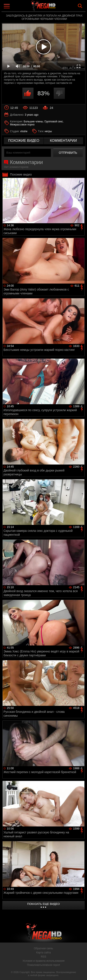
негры (48, 131)
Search (80, 6)
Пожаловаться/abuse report (43, 965)
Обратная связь (43, 948)
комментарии (63, 141)
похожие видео (24, 141)
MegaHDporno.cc (55, 8)
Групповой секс (54, 122)
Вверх (80, 972)
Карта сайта (44, 953)
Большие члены (33, 122)
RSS (44, 957)
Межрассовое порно (22, 125)
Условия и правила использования (43, 961)
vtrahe (24, 131)
